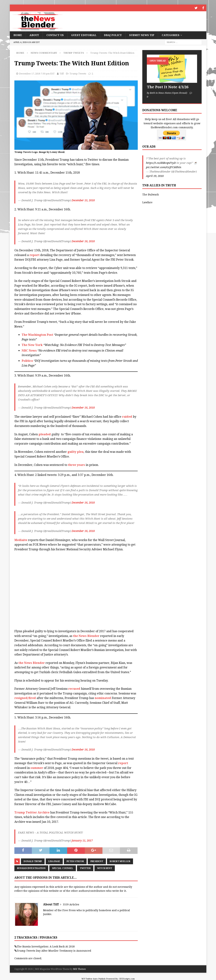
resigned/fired (25, 698)
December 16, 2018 (83, 241)
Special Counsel (63, 868)
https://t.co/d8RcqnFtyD (161, 163)
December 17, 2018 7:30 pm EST (37, 73)
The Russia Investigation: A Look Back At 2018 (46, 946)
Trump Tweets (78, 73)
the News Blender (86, 635)
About (34, 35)
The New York (32, 345)
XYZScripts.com (127, 978)
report (34, 255)
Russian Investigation (31, 868)
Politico (27, 360)
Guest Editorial (84, 35)
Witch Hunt (105, 868)
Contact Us (55, 35)
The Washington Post (37, 334)
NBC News (29, 350)
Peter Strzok (75, 861)
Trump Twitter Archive (32, 812)
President (97, 861)
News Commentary (44, 52)
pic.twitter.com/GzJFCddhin (164, 167)
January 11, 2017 (82, 840)
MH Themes (79, 969)
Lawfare (147, 202)
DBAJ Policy (113, 35)
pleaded (45, 434)
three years (77, 464)
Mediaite (21, 540)
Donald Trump (33, 861)
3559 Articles (71, 904)
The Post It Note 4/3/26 (168, 87)
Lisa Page (54, 861)
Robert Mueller (120, 861)
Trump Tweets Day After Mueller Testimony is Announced (54, 950)
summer (37, 767)
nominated (103, 698)
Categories (171, 35)
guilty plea (76, 451)
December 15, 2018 (83, 200)
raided (127, 416)
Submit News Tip (142, 35)
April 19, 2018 (155, 176)
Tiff (62, 73)
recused (74, 688)
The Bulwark (150, 194)
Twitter (85, 868)
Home (18, 35)
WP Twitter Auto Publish (94, 978)
